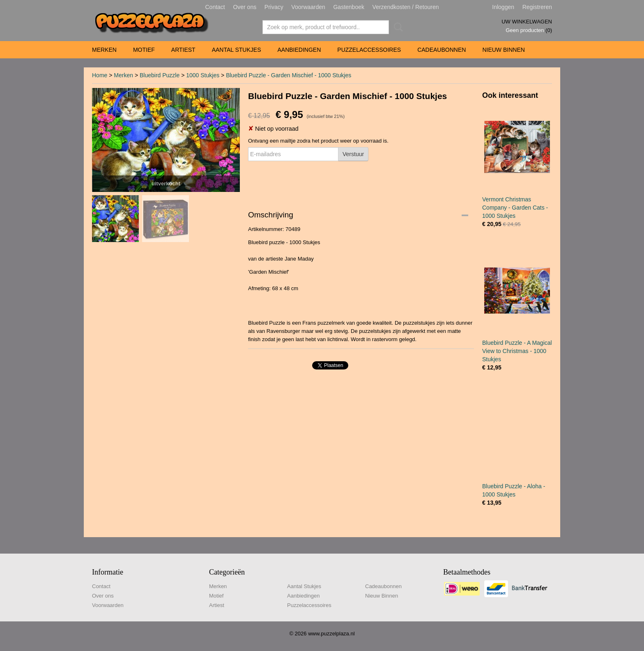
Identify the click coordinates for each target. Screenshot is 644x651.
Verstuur (353, 154)
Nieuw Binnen (503, 50)
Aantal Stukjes (237, 50)
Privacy (274, 7)
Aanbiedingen (299, 50)
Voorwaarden (308, 7)
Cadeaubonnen (442, 50)
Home (100, 75)
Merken (104, 50)
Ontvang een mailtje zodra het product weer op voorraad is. (318, 141)
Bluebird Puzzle (160, 75)
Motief (144, 50)
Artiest (183, 50)
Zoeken (397, 27)
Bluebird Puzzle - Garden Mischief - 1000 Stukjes (289, 75)
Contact (215, 7)
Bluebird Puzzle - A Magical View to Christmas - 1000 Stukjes (517, 351)
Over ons (245, 7)
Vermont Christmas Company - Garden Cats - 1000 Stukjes (515, 208)
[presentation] (310, 181)
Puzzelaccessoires (369, 50)
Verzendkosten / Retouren (406, 7)
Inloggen (503, 7)
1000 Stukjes (203, 75)
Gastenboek (349, 7)
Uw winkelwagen (527, 22)
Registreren (537, 7)
